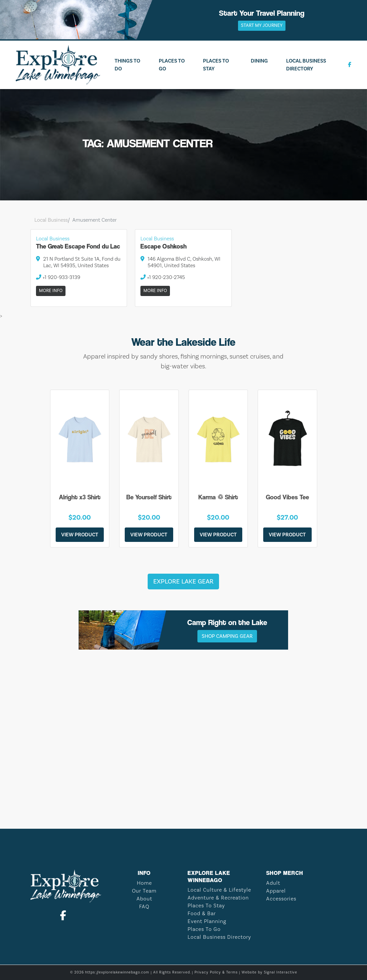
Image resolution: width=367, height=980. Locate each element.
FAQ (144, 907)
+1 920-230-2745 (163, 277)
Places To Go (172, 65)
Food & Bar (202, 914)
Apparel (276, 891)
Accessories (281, 899)
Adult (273, 883)
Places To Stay (216, 65)
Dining (259, 61)
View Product (80, 535)
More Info (51, 291)
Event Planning (207, 921)
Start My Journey (262, 26)
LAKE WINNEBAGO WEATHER (183, 789)
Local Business (51, 220)
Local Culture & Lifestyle (219, 890)
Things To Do (127, 65)
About (144, 899)
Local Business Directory (306, 65)
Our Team (144, 891)
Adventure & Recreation (218, 898)
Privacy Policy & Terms (216, 972)
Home (144, 883)
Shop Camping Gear (227, 636)
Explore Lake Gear (183, 582)
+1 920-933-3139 (58, 277)
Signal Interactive (281, 972)
